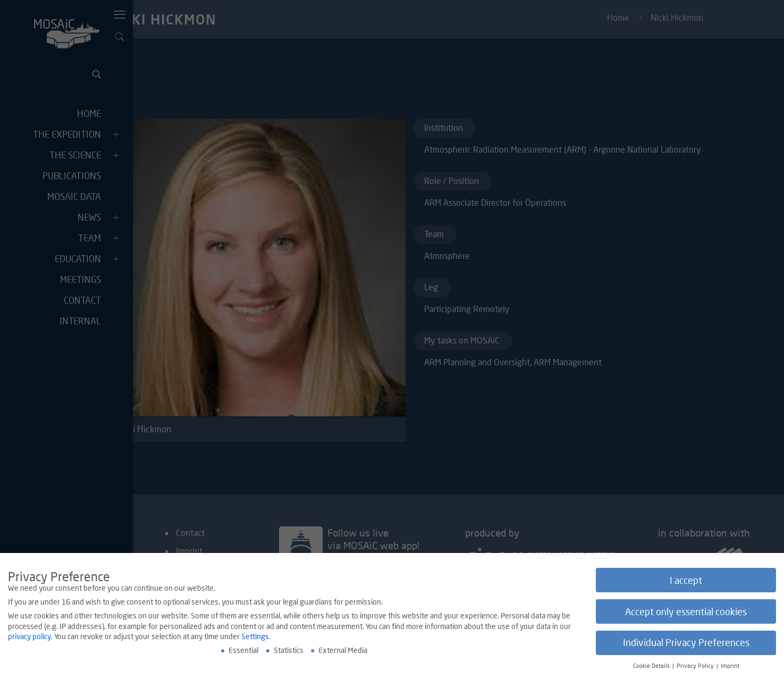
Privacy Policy (696, 667)
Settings (255, 637)
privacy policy (29, 637)
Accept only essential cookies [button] (686, 612)
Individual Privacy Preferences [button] (686, 644)
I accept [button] (686, 581)
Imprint (730, 667)
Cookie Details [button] (652, 667)
